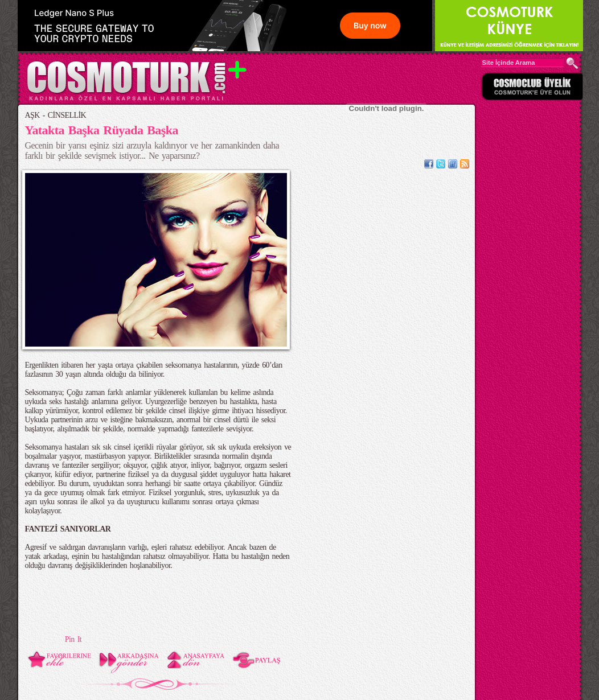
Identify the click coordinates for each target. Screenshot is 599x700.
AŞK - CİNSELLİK (56, 115)
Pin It (73, 639)
